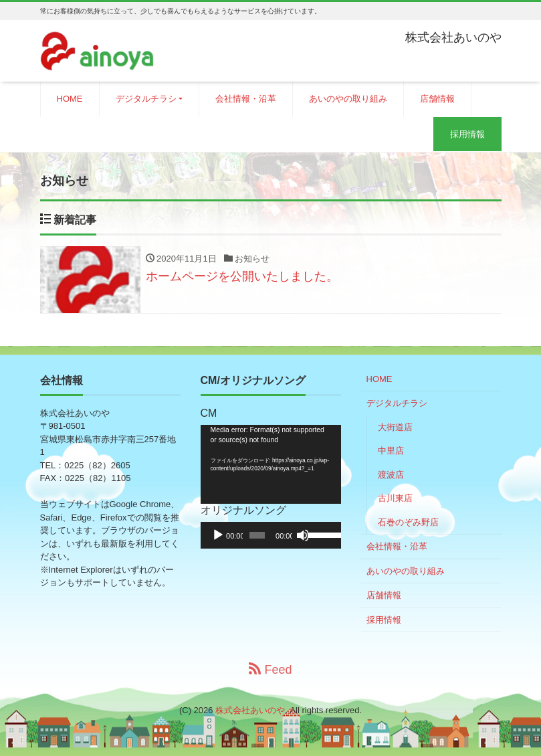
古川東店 (395, 498)
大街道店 (395, 427)
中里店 (391, 451)
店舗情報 (437, 99)
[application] (271, 464)
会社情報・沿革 (246, 99)
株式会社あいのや (250, 710)
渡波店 (391, 475)
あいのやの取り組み (348, 99)
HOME (70, 99)
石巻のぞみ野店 (408, 522)
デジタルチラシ (146, 99)
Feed (270, 669)
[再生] (218, 535)
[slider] (257, 535)
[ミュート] (303, 535)
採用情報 (467, 134)
